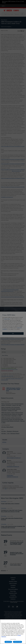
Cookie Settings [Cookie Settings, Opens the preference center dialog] (13, 640)
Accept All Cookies (18, 643)
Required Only (8, 643)
